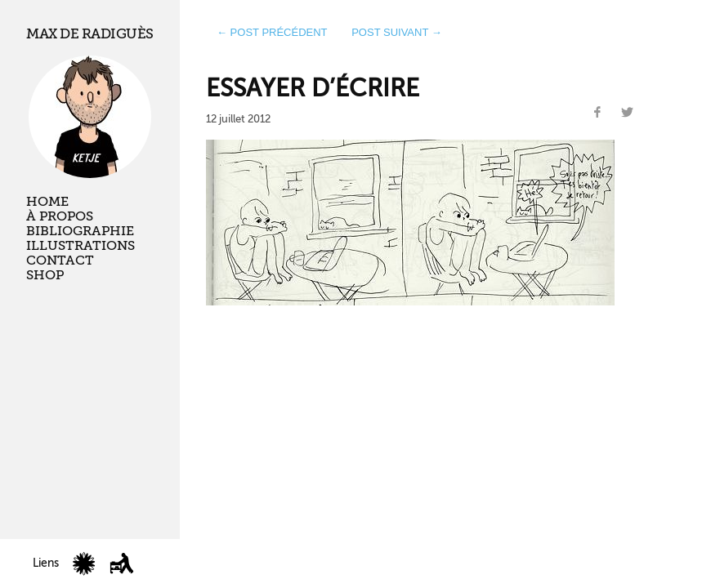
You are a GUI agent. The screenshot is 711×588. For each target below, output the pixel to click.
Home (47, 202)
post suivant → (397, 32)
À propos (60, 216)
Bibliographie (80, 231)
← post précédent (272, 32)
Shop (45, 275)
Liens (46, 563)
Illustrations (80, 246)
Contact (60, 261)
